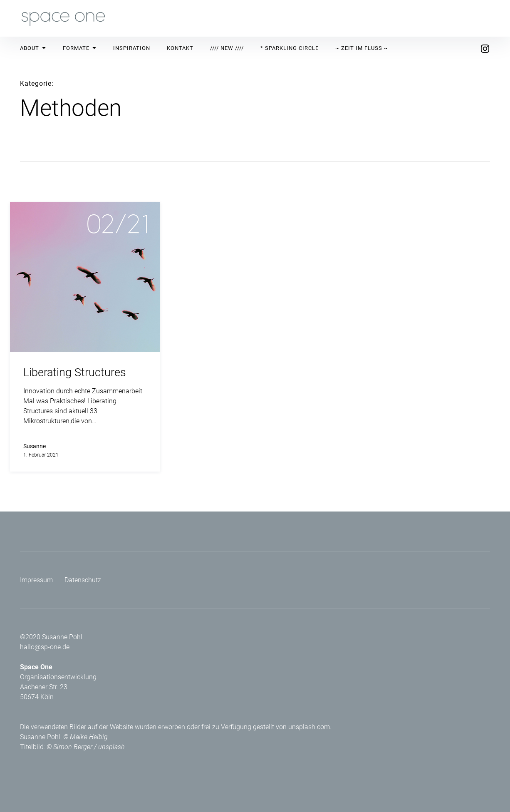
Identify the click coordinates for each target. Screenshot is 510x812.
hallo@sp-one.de (45, 647)
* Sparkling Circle (290, 48)
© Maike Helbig (85, 737)
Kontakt (180, 48)
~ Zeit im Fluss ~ (362, 48)
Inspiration (132, 48)
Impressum (36, 580)
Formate (80, 48)
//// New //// (227, 48)
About (33, 48)
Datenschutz (83, 580)
